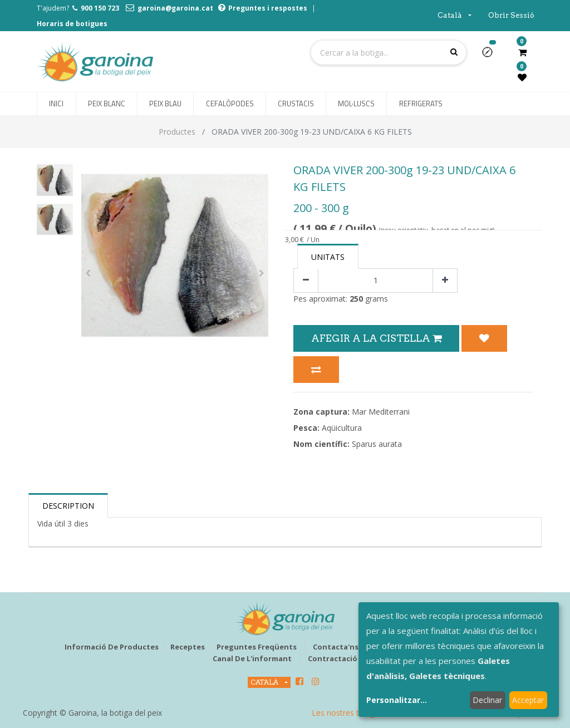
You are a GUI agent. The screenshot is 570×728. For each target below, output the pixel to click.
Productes (177, 132)
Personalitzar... (397, 700)
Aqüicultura (342, 428)
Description (68, 506)
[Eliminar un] (306, 281)
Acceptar (528, 700)
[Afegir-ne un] (445, 281)
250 (356, 299)
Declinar (487, 700)
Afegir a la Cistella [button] (376, 338)
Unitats (328, 257)
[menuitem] (56, 104)
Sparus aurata (377, 444)
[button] (492, 56)
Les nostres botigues (350, 713)
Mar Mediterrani (381, 412)
